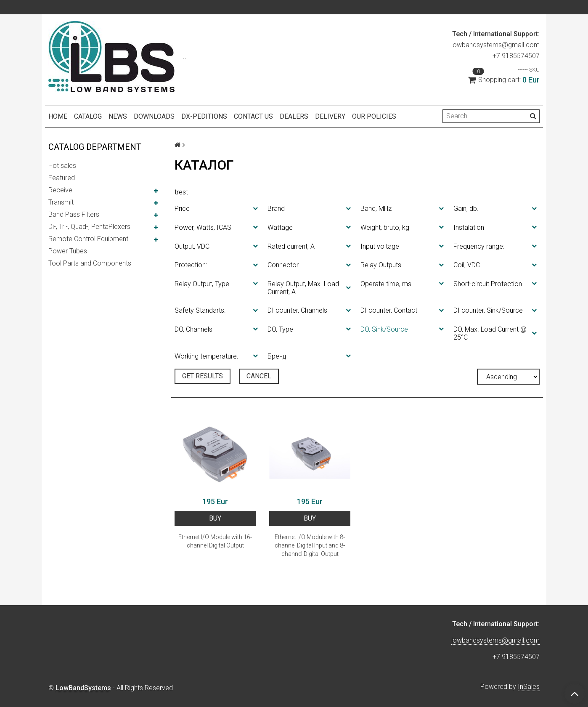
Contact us (253, 116)
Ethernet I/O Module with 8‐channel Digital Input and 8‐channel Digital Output (310, 545)
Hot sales (62, 166)
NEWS (118, 116)
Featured (62, 178)
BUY (215, 518)
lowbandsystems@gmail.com (495, 45)
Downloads (154, 116)
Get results (203, 376)
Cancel (259, 376)
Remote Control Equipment (88, 239)
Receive (60, 190)
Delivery (330, 116)
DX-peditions (204, 116)
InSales (529, 687)
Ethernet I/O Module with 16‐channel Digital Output (215, 541)
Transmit (61, 202)
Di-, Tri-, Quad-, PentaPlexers (89, 227)
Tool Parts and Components (90, 263)
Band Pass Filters (74, 214)
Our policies (374, 116)
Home (58, 116)
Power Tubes (68, 251)
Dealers (294, 116)
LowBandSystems (83, 688)
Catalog (88, 116)
